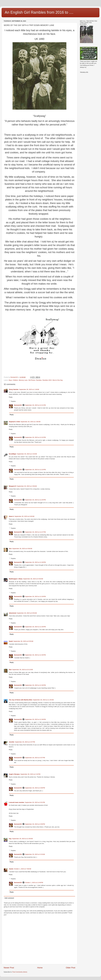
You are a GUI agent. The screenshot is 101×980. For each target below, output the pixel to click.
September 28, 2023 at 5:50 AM (33, 579)
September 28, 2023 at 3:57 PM (35, 758)
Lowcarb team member (17, 802)
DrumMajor (13, 454)
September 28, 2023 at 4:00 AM (24, 516)
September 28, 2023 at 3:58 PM (35, 788)
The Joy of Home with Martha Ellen (21, 700)
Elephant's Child (14, 422)
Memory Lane (23, 380)
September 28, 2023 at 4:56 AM (22, 549)
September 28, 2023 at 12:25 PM (35, 500)
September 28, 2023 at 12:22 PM (35, 437)
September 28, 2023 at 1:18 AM (29, 389)
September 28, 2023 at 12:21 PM (35, 405)
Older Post (71, 968)
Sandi (11, 641)
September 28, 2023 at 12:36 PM (35, 719)
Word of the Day (57, 380)
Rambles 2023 (47, 380)
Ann (10, 549)
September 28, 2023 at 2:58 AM (27, 486)
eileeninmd (13, 613)
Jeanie (11, 869)
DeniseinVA (18, 405)
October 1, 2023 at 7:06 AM (22, 869)
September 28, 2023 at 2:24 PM (30, 774)
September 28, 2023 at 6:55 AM (27, 613)
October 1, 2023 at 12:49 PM (34, 883)
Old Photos (32, 380)
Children (15, 380)
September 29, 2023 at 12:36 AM (22, 839)
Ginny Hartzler (14, 389)
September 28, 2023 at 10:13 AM (23, 670)
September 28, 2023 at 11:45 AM (43, 700)
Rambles (39, 380)
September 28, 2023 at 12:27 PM (35, 532)
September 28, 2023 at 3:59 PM (35, 824)
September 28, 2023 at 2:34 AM (27, 454)
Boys (10, 380)
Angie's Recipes (14, 774)
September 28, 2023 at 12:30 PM (35, 627)
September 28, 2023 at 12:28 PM (35, 562)
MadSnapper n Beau (16, 579)
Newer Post (9, 968)
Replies (13, 401)
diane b (11, 516)
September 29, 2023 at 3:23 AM (35, 854)
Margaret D (13, 486)
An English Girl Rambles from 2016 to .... (39, 12)
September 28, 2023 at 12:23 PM (35, 470)
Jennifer (12, 742)
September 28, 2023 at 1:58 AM (30, 422)
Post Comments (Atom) (20, 972)
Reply (11, 397)
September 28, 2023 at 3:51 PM (35, 802)
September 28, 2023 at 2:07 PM (25, 742)
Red (10, 670)
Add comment (9, 898)
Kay (10, 839)
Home (40, 968)
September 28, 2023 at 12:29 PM (35, 596)
